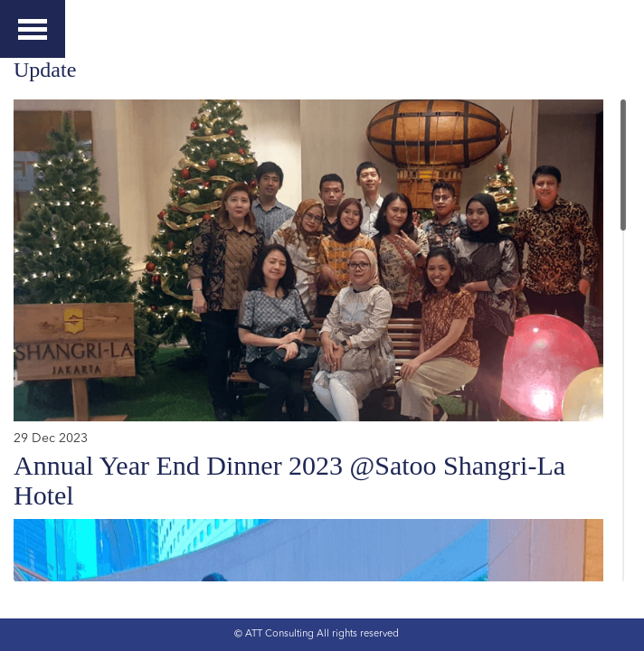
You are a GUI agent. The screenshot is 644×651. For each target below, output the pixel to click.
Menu (33, 24)
